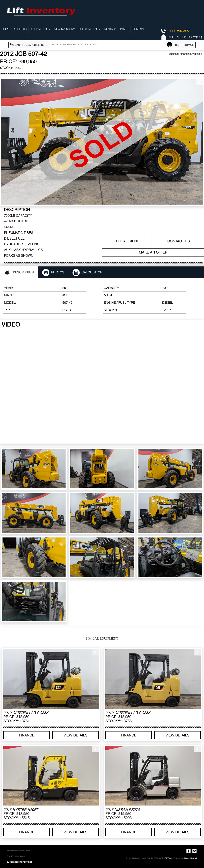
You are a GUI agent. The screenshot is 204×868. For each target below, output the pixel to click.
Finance (27, 735)
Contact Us (179, 241)
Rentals (110, 29)
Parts (124, 29)
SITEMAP (169, 858)
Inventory (70, 45)
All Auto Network (191, 858)
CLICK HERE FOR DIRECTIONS (19, 862)
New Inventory (65, 29)
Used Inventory (90, 29)
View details (76, 735)
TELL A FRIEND (127, 241)
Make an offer (153, 252)
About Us (20, 29)
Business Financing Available (185, 54)
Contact (138, 29)
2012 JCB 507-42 (90, 45)
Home (6, 29)
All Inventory (40, 29)
